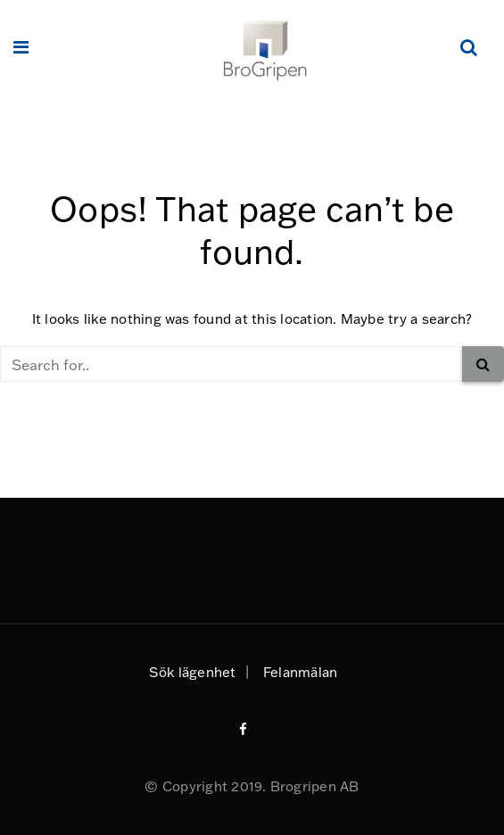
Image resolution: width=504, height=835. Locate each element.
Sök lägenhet (193, 672)
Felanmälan (300, 672)
